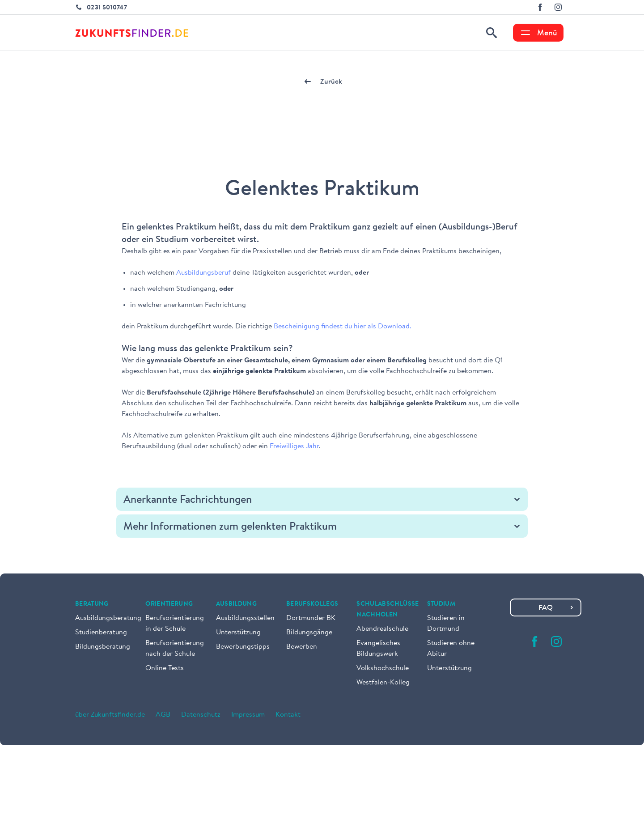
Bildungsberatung (103, 647)
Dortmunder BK (311, 618)
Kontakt (288, 715)
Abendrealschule (382, 629)
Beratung (92, 604)
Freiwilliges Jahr (294, 446)
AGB (163, 715)
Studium (441, 604)
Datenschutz (201, 715)
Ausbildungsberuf (204, 273)
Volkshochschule (383, 668)
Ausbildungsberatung (108, 618)
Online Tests (165, 668)
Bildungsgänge (309, 633)
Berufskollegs (312, 604)
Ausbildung (237, 604)
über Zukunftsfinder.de (110, 715)
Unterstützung (238, 633)
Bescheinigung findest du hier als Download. (343, 327)
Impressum (248, 715)
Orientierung (169, 604)
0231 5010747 (107, 8)
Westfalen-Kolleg (383, 683)
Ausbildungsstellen (245, 618)
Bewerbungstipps (243, 647)
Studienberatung (101, 633)
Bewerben (302, 647)
